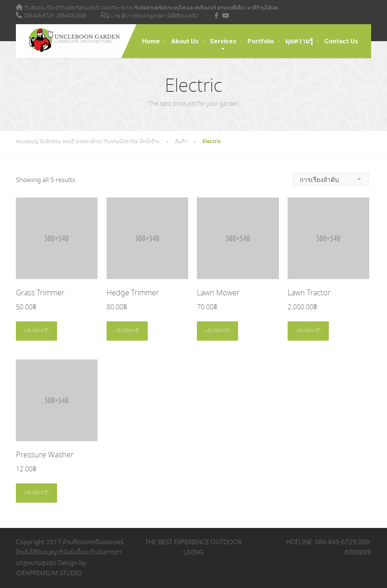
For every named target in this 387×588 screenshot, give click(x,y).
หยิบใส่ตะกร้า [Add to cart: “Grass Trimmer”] (36, 331)
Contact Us (341, 41)
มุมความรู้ (299, 41)
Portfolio (261, 41)
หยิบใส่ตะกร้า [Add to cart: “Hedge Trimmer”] (127, 331)
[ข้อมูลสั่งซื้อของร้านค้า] (331, 179)
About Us (185, 41)
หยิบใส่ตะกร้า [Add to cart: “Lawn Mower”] (217, 331)
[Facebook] (217, 15)
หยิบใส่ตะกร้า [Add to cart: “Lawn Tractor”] (308, 331)
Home (151, 41)
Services (223, 41)
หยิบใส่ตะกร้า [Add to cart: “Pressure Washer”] (36, 493)
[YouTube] (226, 15)
